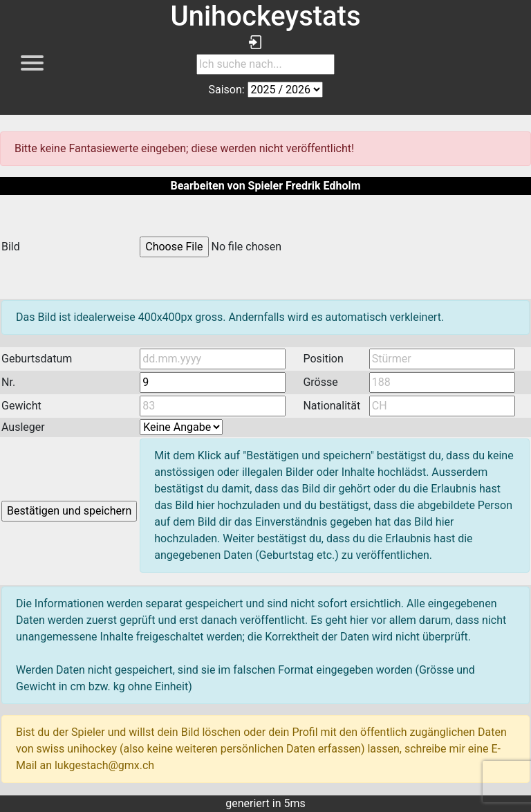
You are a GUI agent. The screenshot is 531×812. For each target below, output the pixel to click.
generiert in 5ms (265, 803)
